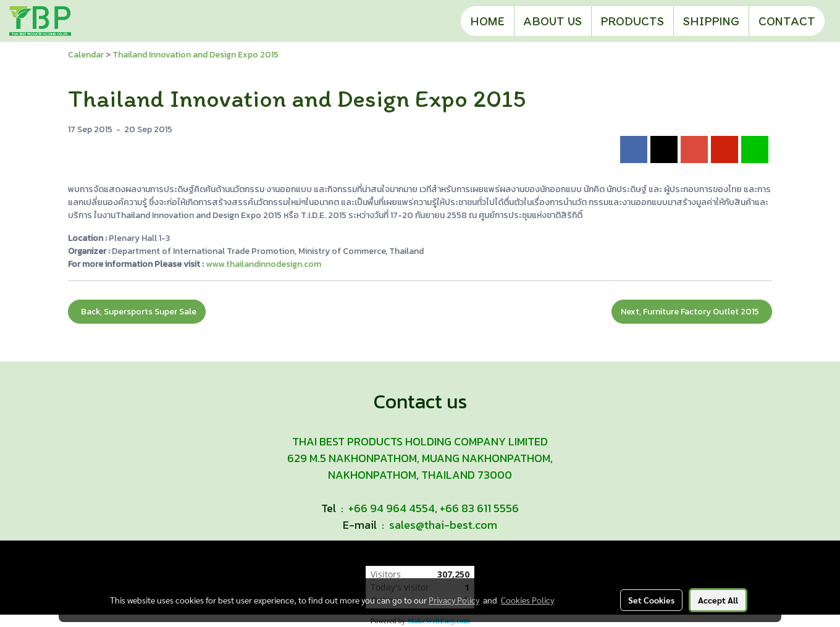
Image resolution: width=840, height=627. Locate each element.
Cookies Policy (527, 600)
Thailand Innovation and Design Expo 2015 (195, 55)
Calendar (86, 55)
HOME (487, 21)
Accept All (718, 600)
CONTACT (787, 21)
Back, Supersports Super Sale (137, 312)
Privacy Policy (454, 600)
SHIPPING (711, 21)
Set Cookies (651, 600)
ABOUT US (553, 21)
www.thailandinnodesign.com (263, 264)
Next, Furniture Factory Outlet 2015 (692, 312)
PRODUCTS (632, 21)
